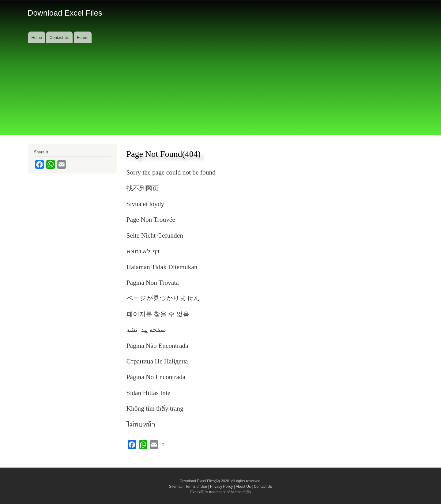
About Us (243, 487)
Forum (83, 38)
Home (37, 38)
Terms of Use (196, 487)
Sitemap (176, 487)
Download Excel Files (65, 13)
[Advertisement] (221, 89)
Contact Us (59, 38)
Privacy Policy (222, 487)
